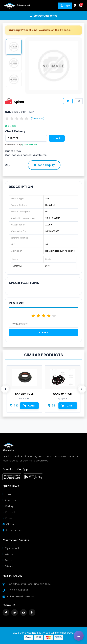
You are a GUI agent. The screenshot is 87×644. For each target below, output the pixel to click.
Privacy (8, 566)
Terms (7, 560)
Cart (29, 406)
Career (8, 518)
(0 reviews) (38, 119)
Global (8, 524)
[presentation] (5, 389)
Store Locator (12, 530)
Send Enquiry (44, 165)
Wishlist (8, 554)
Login (65, 5)
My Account (11, 548)
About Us (9, 500)
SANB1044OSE (24, 394)
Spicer (19, 101)
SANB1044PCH (63, 394)
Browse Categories (43, 16)
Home (7, 494)
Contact (9, 512)
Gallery (8, 506)
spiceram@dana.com (21, 597)
